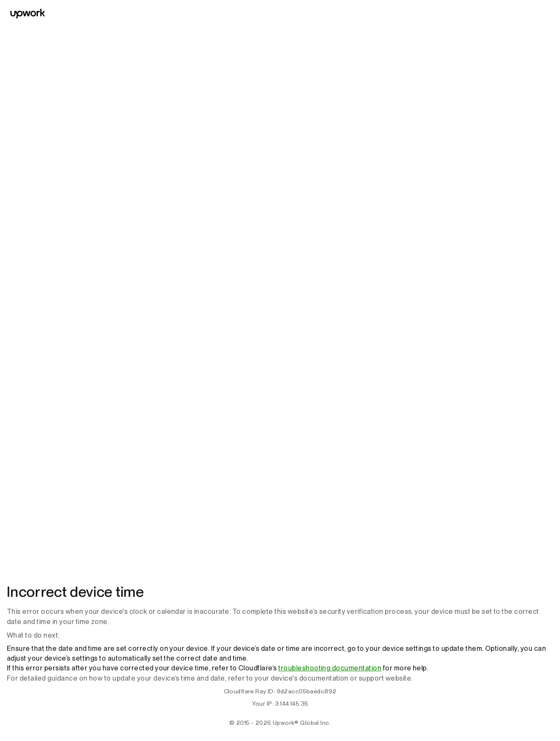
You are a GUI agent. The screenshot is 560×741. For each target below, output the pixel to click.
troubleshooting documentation (330, 668)
